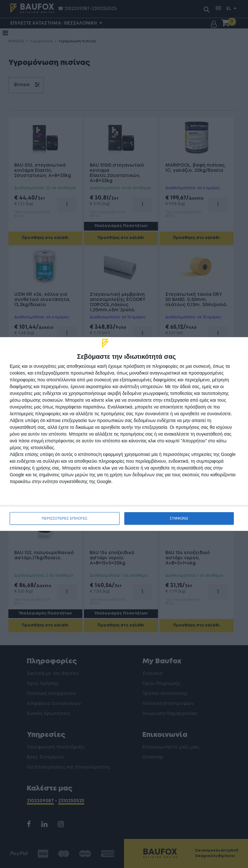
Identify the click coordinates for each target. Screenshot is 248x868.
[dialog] (124, 434)
